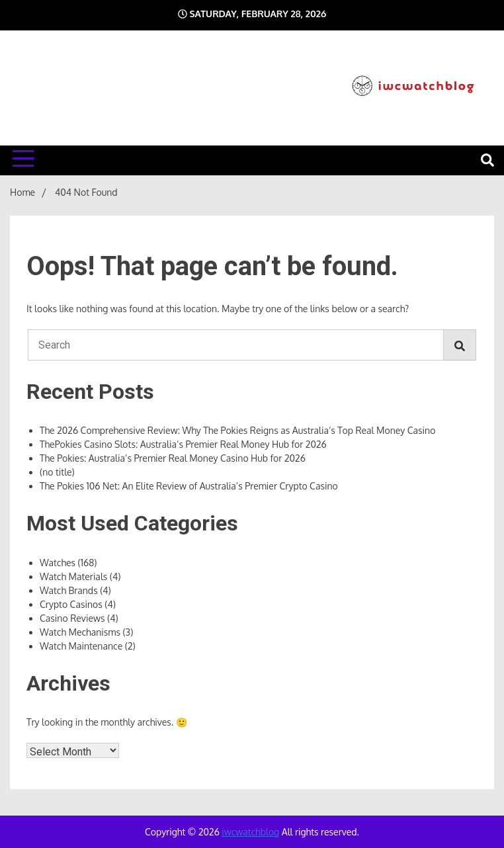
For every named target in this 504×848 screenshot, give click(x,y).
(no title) (57, 472)
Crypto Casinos (71, 604)
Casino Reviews (72, 618)
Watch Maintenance (81, 646)
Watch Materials (73, 576)
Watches (58, 563)
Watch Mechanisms (80, 632)
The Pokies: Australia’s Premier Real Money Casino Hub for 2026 (173, 458)
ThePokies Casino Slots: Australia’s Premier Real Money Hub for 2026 (183, 444)
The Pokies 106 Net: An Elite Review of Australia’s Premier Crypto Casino (189, 486)
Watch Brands (69, 590)
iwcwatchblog (250, 832)
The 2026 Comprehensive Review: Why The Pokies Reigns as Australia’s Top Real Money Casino (237, 430)
